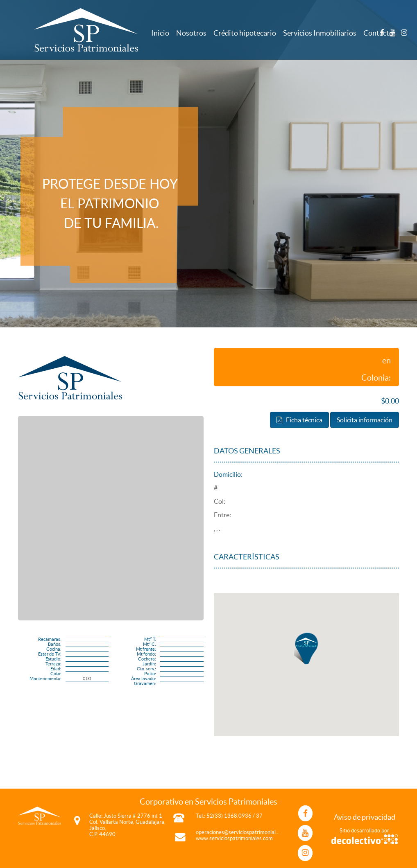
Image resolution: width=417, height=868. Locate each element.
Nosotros (191, 33)
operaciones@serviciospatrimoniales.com (244, 832)
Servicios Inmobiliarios (320, 33)
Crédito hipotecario (245, 33)
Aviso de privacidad (365, 817)
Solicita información (365, 420)
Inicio (160, 33)
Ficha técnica (299, 420)
